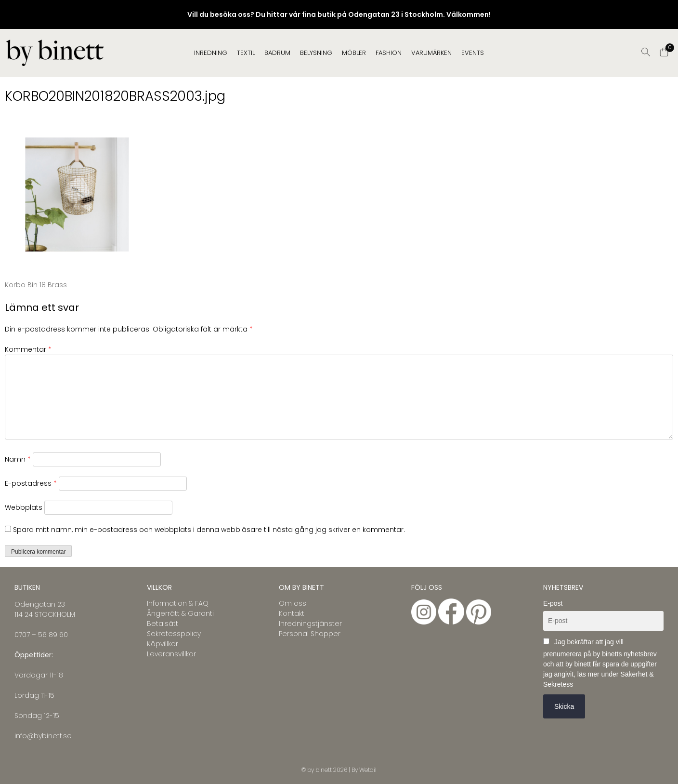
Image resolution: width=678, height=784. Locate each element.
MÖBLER (354, 53)
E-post (553, 603)
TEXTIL (246, 53)
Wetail (368, 770)
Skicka (564, 706)
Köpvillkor (163, 644)
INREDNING (211, 53)
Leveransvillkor (171, 654)
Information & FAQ (178, 603)
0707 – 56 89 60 (41, 635)
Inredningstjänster (310, 624)
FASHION (389, 53)
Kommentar (28, 349)
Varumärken (431, 53)
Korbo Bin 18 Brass (36, 285)
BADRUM (277, 53)
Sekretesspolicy (174, 634)
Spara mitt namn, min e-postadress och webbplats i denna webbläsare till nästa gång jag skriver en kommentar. (209, 530)
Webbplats (24, 507)
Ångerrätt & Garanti (180, 613)
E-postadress (31, 483)
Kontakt (292, 613)
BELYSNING (316, 53)
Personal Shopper (310, 634)
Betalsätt (163, 624)
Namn (18, 459)
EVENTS (473, 53)
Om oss (293, 603)
